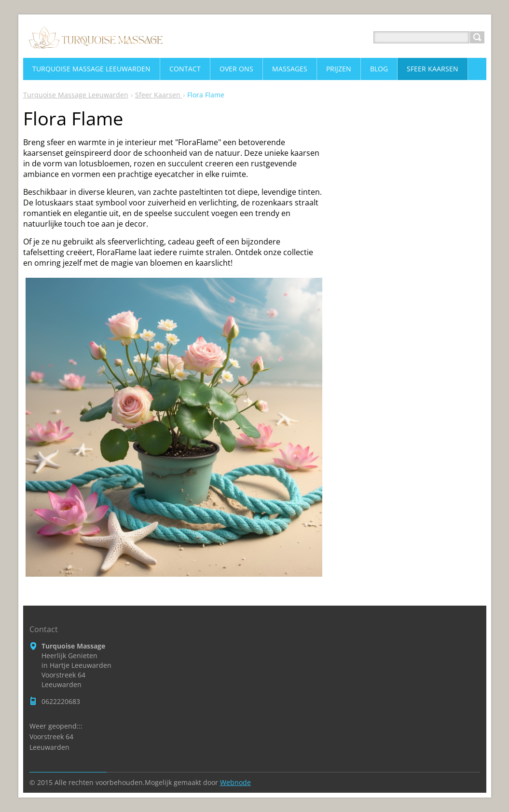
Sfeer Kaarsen (159, 95)
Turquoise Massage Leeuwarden (76, 95)
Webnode (235, 782)
